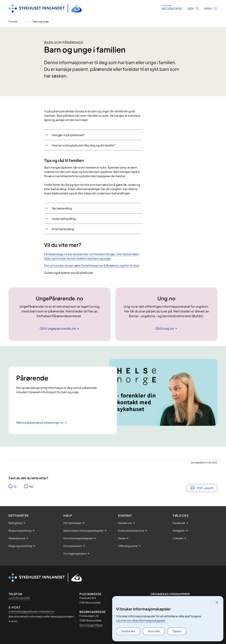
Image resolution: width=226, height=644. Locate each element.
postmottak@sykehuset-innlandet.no (31, 611)
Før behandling (62, 208)
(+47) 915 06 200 (19, 598)
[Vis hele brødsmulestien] (25, 21)
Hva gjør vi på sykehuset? (68, 135)
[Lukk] (217, 602)
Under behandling (64, 219)
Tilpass (177, 631)
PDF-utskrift (205, 488)
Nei (31, 486)
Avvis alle (154, 631)
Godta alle (128, 631)
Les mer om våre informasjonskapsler (141, 620)
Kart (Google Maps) (91, 625)
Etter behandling (63, 229)
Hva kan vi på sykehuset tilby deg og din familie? (83, 145)
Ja (15, 486)
